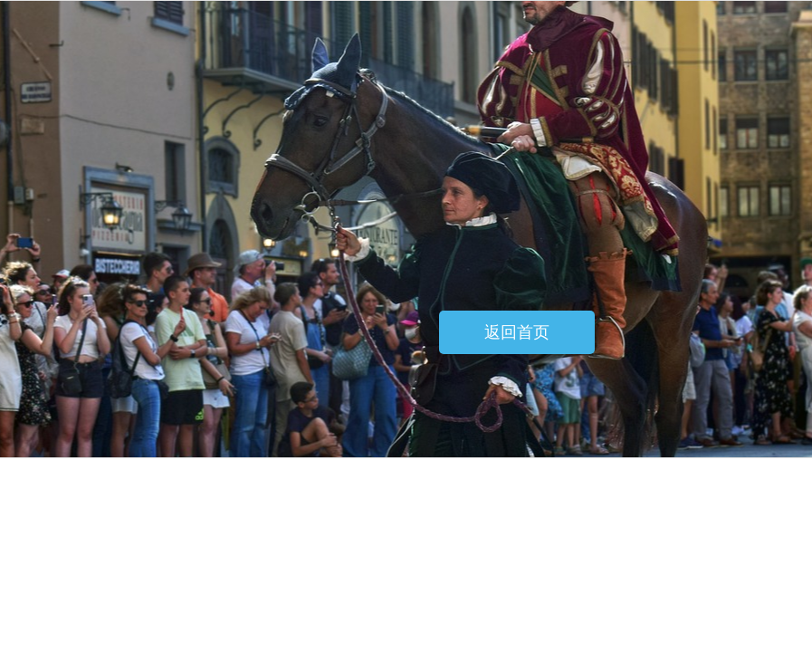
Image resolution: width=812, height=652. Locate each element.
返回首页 (517, 332)
